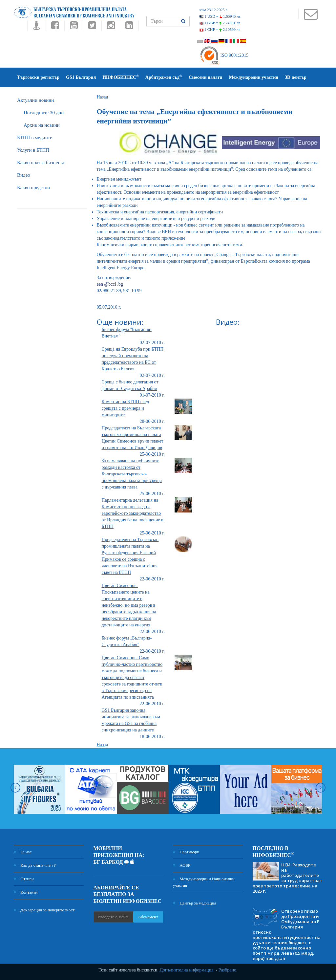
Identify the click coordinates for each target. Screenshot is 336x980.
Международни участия (254, 77)
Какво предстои (33, 187)
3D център (296, 77)
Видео (24, 175)
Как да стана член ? (35, 865)
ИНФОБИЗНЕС (121, 77)
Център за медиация (195, 903)
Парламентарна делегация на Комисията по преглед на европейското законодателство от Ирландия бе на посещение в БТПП (133, 513)
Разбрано (227, 970)
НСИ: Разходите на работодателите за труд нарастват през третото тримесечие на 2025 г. (287, 878)
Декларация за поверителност (44, 910)
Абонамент (148, 917)
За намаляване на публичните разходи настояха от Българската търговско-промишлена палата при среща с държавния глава (132, 474)
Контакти (26, 892)
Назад (103, 97)
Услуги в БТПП (33, 150)
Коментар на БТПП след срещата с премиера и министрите (126, 408)
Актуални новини (35, 100)
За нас (23, 852)
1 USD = (220, 16)
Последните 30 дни (44, 113)
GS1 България (81, 77)
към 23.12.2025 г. (214, 10)
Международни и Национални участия (204, 882)
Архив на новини (42, 125)
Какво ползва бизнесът (41, 163)
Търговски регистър (38, 77)
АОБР (182, 865)
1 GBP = (220, 23)
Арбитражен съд (164, 77)
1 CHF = (220, 30)
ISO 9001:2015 (224, 55)
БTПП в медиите (35, 138)
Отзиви (24, 879)
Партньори (186, 852)
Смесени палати (206, 77)
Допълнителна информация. (187, 970)
